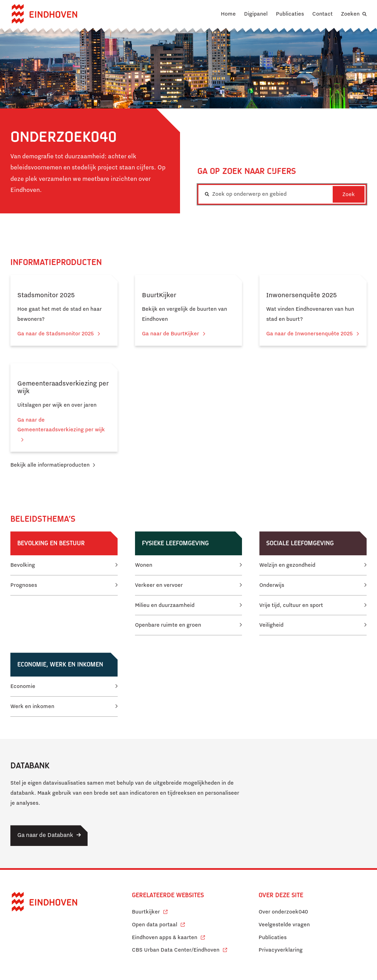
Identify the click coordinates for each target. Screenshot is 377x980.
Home (228, 14)
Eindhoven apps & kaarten (168, 937)
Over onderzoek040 (283, 912)
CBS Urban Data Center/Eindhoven (176, 950)
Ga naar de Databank (45, 835)
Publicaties (290, 14)
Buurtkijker (150, 911)
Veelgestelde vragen (284, 925)
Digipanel (256, 14)
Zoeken (350, 14)
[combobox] (282, 194)
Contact (322, 14)
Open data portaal (158, 924)
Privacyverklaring (281, 950)
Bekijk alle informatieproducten (50, 465)
